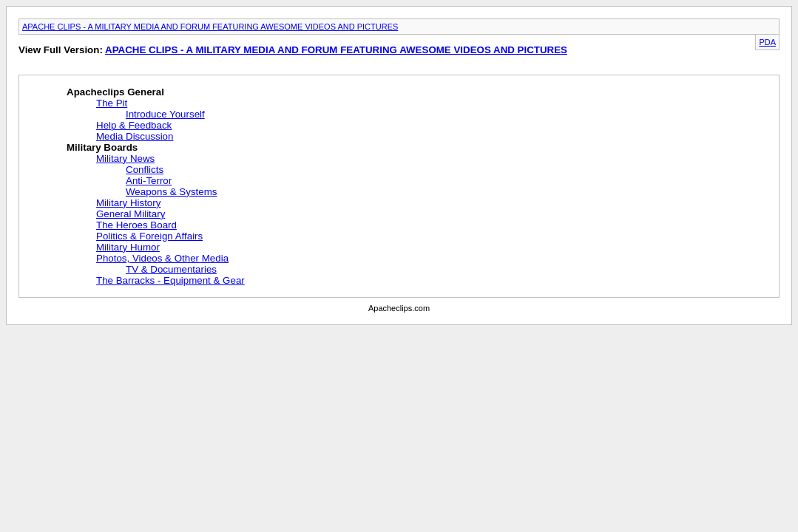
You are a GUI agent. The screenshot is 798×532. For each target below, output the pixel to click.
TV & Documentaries (171, 269)
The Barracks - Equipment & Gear (170, 280)
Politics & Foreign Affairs (149, 236)
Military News (125, 158)
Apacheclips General (115, 92)
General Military (131, 214)
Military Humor (128, 247)
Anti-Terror (149, 181)
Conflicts (145, 170)
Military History (128, 203)
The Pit (112, 103)
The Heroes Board (136, 225)
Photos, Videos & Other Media (162, 258)
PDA (767, 42)
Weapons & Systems (171, 192)
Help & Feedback (134, 125)
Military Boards (102, 147)
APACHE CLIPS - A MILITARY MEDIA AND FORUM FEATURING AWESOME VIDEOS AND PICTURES (210, 27)
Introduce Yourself (165, 114)
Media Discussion (135, 136)
